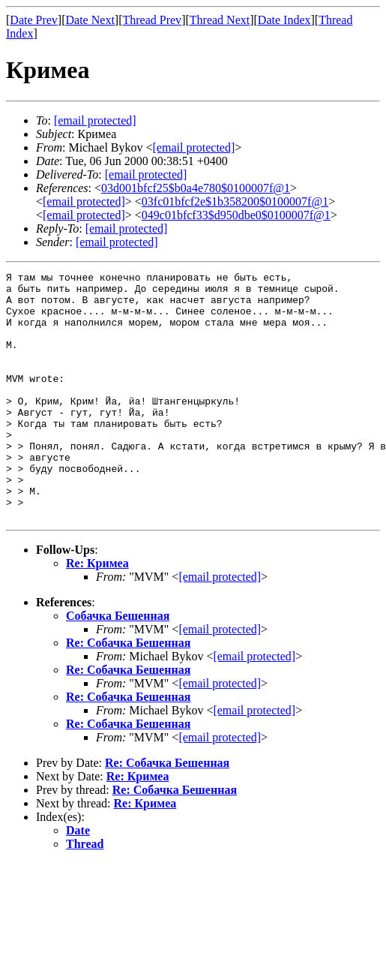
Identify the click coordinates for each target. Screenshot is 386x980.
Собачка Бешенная (118, 665)
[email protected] (146, 174)
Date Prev (34, 20)
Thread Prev (152, 20)
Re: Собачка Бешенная (128, 692)
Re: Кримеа (97, 613)
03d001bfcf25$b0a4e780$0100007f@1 (196, 188)
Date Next (90, 20)
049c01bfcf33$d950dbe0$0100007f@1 (236, 215)
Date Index (284, 20)
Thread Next (220, 20)
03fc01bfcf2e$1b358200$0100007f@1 (235, 201)
